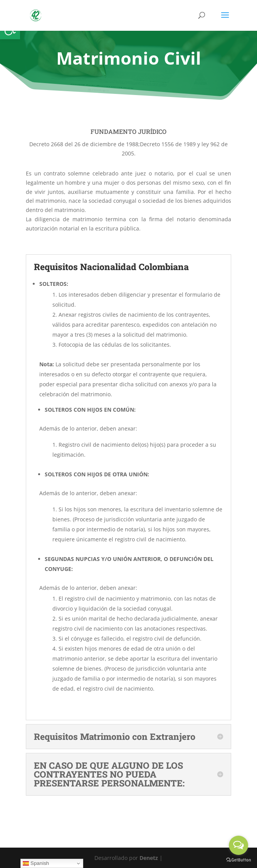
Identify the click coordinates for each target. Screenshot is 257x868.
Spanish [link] (36, 863)
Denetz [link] (149, 858)
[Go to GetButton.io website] (239, 860)
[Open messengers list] (239, 845)
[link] (36, 15)
